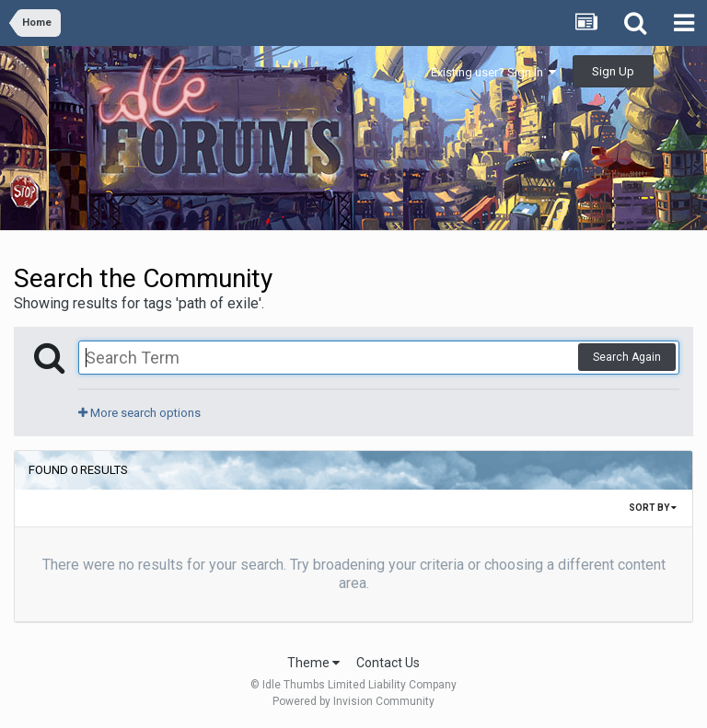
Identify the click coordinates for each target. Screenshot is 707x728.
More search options (139, 413)
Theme (313, 663)
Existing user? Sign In (493, 72)
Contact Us (388, 663)
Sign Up (613, 71)
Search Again (627, 357)
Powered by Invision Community (353, 701)
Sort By (653, 508)
